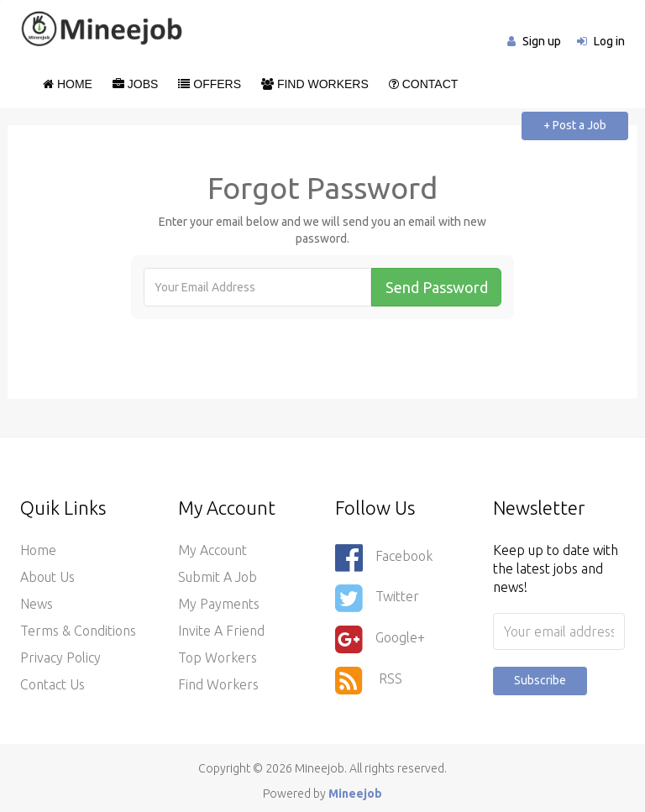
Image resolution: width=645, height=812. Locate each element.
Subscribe (540, 680)
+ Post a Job (575, 125)
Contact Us (52, 684)
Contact (424, 84)
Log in (609, 41)
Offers (210, 84)
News (37, 604)
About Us (47, 577)
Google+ (380, 639)
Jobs (135, 84)
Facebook (384, 558)
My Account (212, 550)
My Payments (219, 604)
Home (68, 84)
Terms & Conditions (78, 631)
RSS (369, 680)
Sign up (542, 41)
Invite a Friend (221, 631)
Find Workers (315, 84)
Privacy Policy (60, 657)
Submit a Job (218, 577)
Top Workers (218, 657)
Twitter (377, 598)
